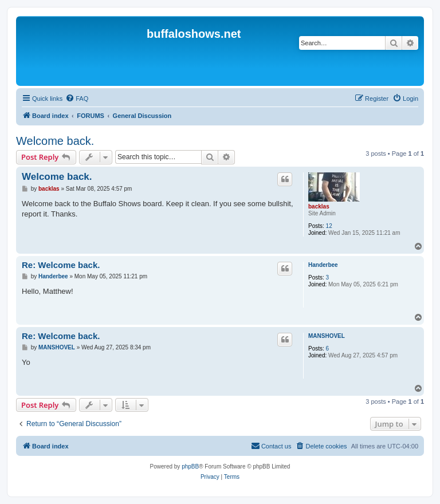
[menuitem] (77, 99)
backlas (319, 206)
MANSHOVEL (327, 336)
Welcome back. (55, 141)
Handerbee (323, 265)
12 (329, 226)
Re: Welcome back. (61, 265)
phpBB (190, 466)
